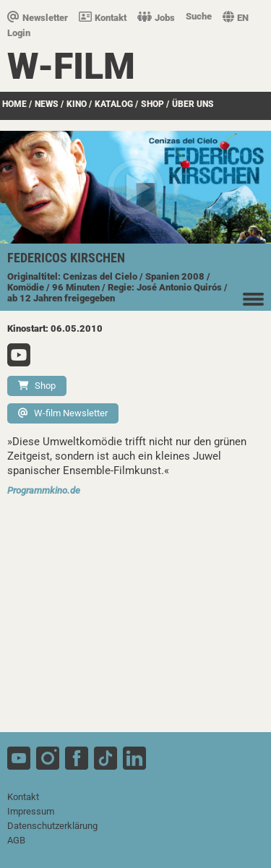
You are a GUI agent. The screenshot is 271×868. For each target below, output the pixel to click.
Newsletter (38, 18)
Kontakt (103, 18)
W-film (71, 66)
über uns (193, 104)
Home (14, 104)
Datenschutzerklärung (52, 826)
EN (236, 18)
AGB (16, 840)
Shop (37, 386)
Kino (77, 104)
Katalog (114, 104)
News (47, 104)
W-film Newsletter (63, 413)
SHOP (152, 104)
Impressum (31, 811)
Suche (199, 16)
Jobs (156, 18)
